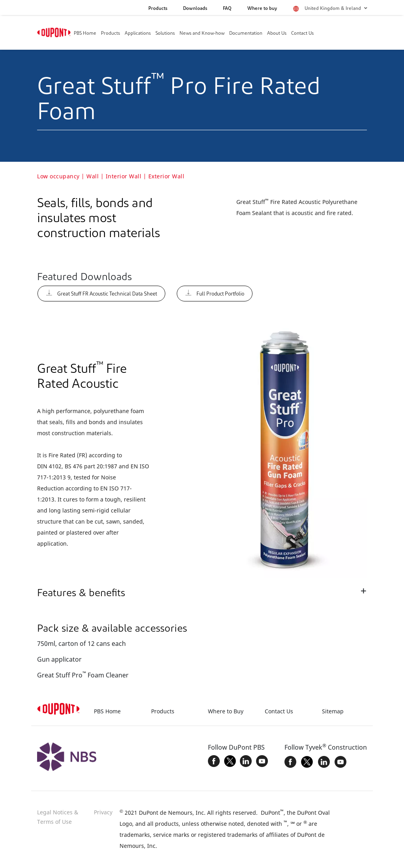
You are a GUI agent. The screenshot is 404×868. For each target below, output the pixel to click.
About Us (277, 34)
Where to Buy (226, 711)
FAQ (227, 9)
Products (158, 9)
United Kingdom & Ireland (336, 8)
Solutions (165, 34)
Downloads (195, 9)
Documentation (246, 34)
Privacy (103, 812)
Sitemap (333, 711)
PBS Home (85, 34)
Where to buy (262, 9)
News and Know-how (202, 34)
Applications (138, 34)
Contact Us (302, 34)
